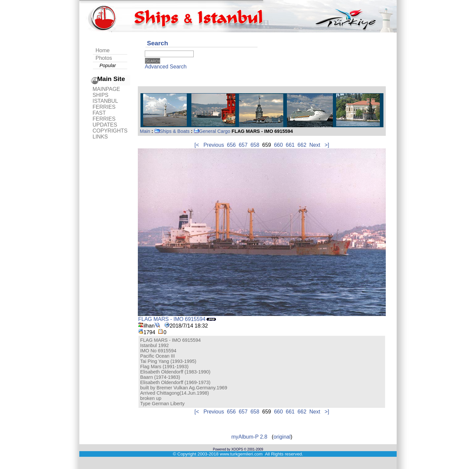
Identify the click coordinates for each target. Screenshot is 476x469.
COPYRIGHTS (110, 131)
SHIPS (100, 95)
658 (255, 145)
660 (278, 145)
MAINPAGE (106, 89)
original (282, 437)
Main (145, 131)
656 (232, 145)
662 (302, 145)
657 (243, 145)
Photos (104, 58)
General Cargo (212, 131)
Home (103, 50)
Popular (108, 65)
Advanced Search (166, 67)
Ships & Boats (172, 131)
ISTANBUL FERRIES (105, 104)
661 (290, 145)
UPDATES (105, 125)
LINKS (100, 137)
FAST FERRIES (104, 116)
